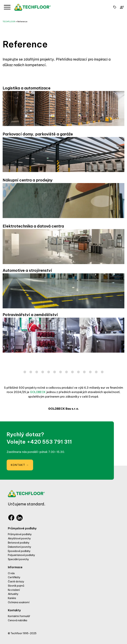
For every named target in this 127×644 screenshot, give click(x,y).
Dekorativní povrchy (20, 547)
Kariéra (12, 598)
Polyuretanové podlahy (21, 555)
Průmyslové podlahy (20, 534)
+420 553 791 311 (49, 442)
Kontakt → (20, 465)
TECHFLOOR (9, 22)
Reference (22, 22)
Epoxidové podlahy (19, 551)
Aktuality (13, 594)
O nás (11, 573)
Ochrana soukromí (19, 602)
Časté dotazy (16, 582)
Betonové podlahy (19, 543)
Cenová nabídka (18, 620)
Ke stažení (14, 590)
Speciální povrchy (18, 559)
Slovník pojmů (16, 586)
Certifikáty (14, 577)
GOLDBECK (38, 392)
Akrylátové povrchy (19, 538)
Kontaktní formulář (19, 616)
